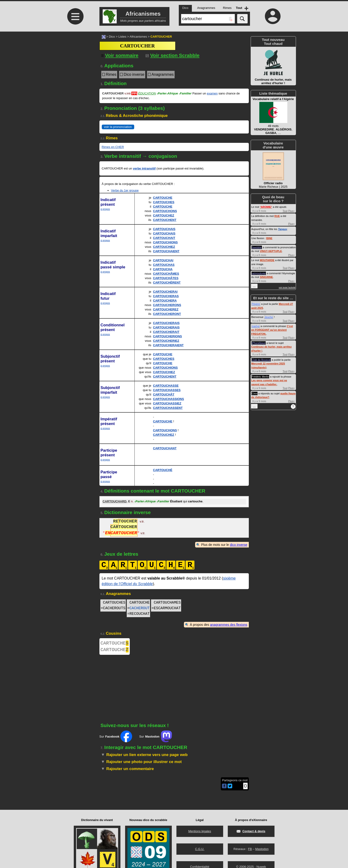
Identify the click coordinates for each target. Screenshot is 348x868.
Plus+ (292, 211)
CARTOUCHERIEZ (166, 341)
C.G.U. (200, 849)
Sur (116, 738)
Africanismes (138, 37)
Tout (285, 211)
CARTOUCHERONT (167, 314)
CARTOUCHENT (165, 220)
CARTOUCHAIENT (166, 251)
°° (266, 207)
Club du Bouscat (261, 360)
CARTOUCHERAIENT (168, 345)
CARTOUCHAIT (164, 238)
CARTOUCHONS (165, 211)
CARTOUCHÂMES (166, 274)
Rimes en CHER (113, 147)
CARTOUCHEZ (164, 215)
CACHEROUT (140, 608)
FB (250, 849)
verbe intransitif (144, 168)
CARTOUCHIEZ (164, 247)
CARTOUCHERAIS (166, 323)
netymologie (259, 273)
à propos (105, 209)
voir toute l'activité (287, 288)
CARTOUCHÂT (164, 394)
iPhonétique (259, 343)
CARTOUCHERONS (167, 305)
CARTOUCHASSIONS (169, 399)
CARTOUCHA (163, 269)
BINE (269, 238)
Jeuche (269, 317)
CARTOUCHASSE (166, 386)
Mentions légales (200, 831)
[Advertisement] (75, 71)
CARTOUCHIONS (165, 242)
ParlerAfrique (167, 93)
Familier (185, 93)
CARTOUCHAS (164, 265)
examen (212, 93)
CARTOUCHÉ (163, 470)
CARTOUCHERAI (165, 292)
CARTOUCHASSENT (168, 408)
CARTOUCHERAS (166, 296)
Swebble (257, 247)
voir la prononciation (118, 127)
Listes (122, 37)
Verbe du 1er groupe (125, 190)
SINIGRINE (266, 277)
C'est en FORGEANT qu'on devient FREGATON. (272, 330)
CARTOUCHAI (163, 260)
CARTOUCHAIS (164, 229)
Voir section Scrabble (173, 55)
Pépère (256, 304)
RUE (277, 216)
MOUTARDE (267, 260)
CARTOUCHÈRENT (167, 283)
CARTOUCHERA (165, 301)
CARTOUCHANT (165, 448)
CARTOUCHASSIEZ (167, 403)
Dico (112, 37)
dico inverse (239, 545)
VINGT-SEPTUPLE (271, 251)
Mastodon (262, 849)
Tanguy (283, 229)
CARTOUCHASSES (167, 390)
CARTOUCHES (164, 202)
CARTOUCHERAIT (166, 332)
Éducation (147, 93)
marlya (256, 326)
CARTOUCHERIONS (168, 336)
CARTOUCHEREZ (166, 309)
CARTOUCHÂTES (166, 278)
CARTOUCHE (163, 198)
